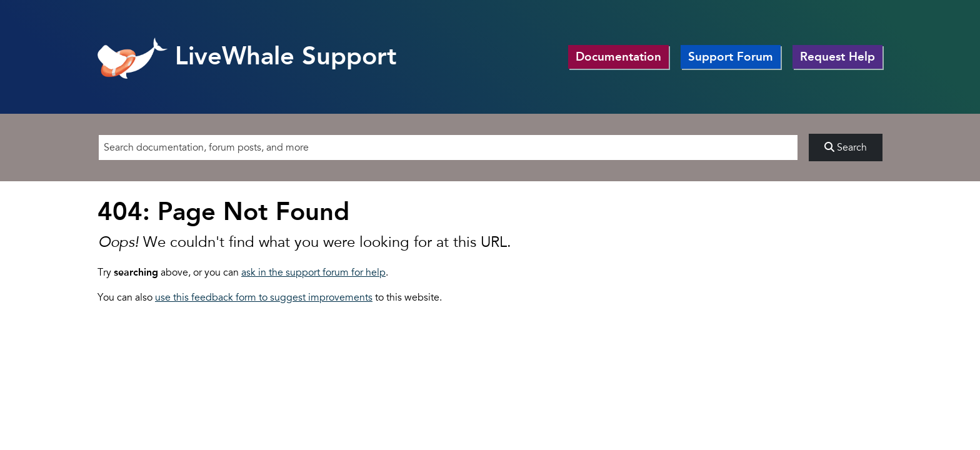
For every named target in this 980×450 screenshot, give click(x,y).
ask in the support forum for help (313, 272)
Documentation (618, 57)
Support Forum (731, 57)
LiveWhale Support (247, 56)
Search (846, 147)
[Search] (448, 147)
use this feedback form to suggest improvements (264, 297)
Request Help (837, 57)
